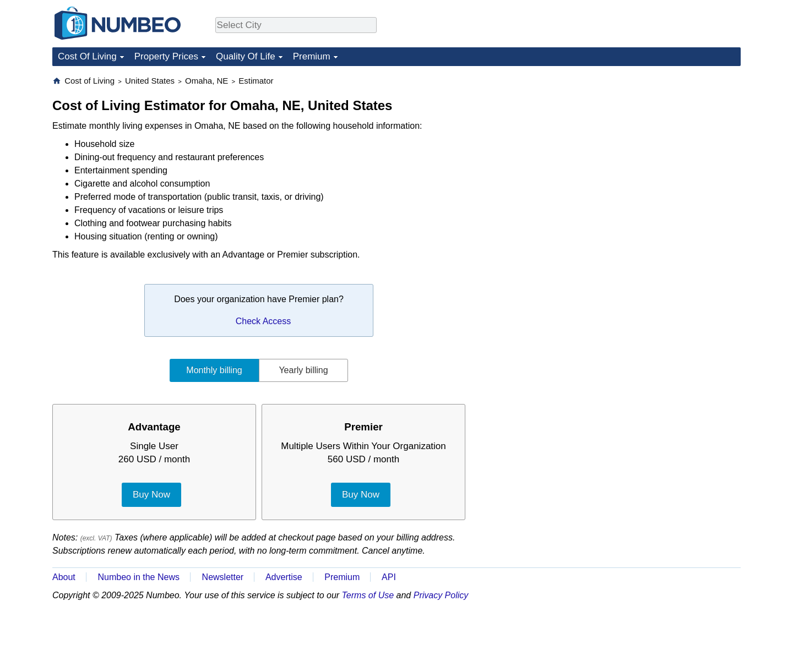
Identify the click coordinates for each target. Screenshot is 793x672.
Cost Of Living (87, 56)
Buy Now (151, 495)
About (64, 577)
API (389, 577)
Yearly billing (303, 370)
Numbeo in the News (138, 577)
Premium (312, 56)
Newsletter (223, 577)
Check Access (263, 321)
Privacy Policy (441, 595)
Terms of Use (368, 595)
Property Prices (166, 56)
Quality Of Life (246, 56)
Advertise (284, 577)
